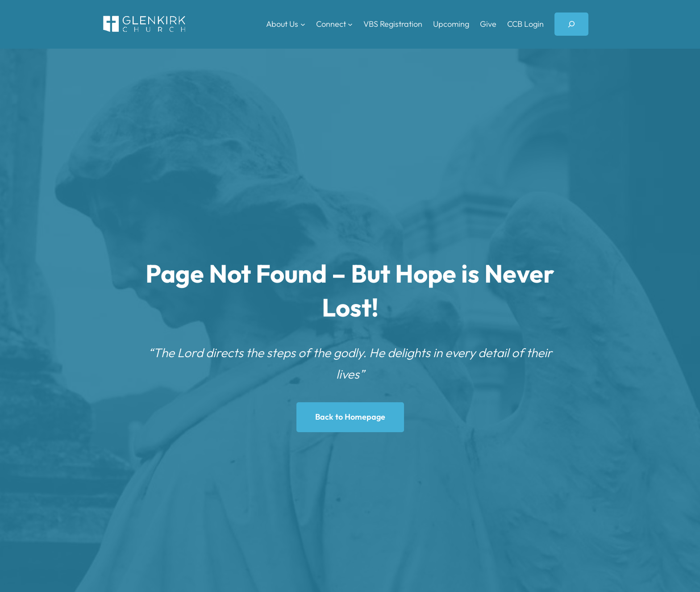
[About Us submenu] (303, 24)
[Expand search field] (571, 24)
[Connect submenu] (350, 24)
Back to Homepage (350, 417)
